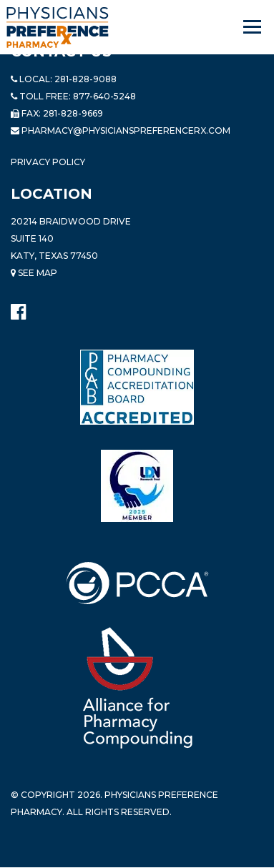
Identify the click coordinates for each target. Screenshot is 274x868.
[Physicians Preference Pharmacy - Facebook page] (18, 309)
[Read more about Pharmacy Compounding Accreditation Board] (137, 387)
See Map (34, 273)
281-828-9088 (85, 79)
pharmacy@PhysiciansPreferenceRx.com (126, 130)
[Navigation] (253, 27)
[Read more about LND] (137, 486)
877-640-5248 (104, 96)
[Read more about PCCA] (137, 583)
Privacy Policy (48, 162)
